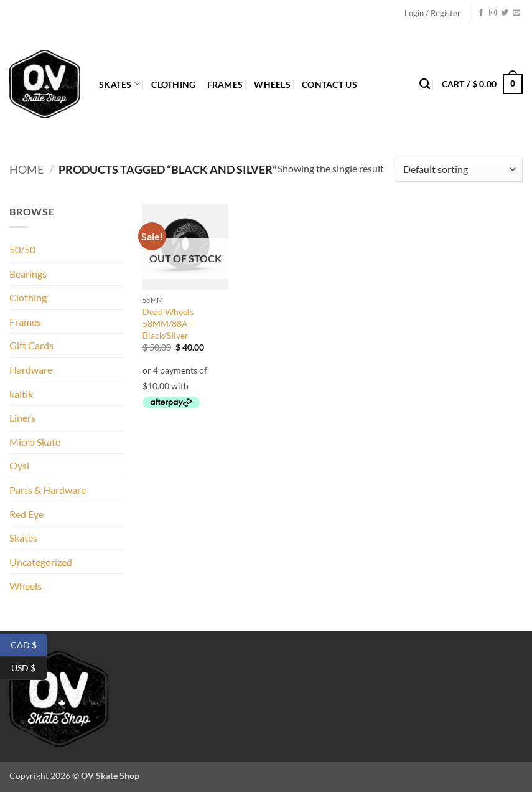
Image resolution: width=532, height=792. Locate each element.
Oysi (19, 465)
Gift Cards (31, 345)
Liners (22, 417)
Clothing (173, 84)
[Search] (425, 84)
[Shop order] (459, 170)
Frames (225, 84)
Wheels (272, 84)
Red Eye (26, 514)
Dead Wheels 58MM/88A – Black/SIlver (169, 323)
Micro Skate (35, 442)
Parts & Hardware (48, 490)
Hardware (31, 370)
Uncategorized (41, 562)
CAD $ (29, 645)
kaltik (21, 394)
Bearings (28, 274)
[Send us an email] (516, 13)
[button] (432, 13)
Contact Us (329, 84)
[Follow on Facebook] (481, 13)
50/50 (22, 249)
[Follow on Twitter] (505, 13)
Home (26, 169)
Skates (119, 84)
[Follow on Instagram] (493, 13)
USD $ (29, 668)
